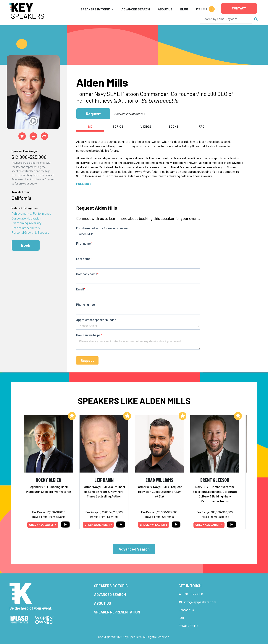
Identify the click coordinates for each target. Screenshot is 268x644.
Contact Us (186, 610)
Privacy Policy (188, 626)
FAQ (181, 618)
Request (93, 114)
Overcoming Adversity (26, 223)
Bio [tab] (90, 126)
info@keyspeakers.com (200, 602)
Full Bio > (84, 184)
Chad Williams (159, 480)
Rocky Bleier (49, 480)
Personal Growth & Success (30, 232)
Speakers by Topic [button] (95, 9)
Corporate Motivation (26, 218)
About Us (165, 9)
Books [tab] (174, 126)
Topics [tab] (118, 126)
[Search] (226, 19)
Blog (184, 9)
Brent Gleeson (215, 480)
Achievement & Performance (31, 213)
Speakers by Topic (111, 586)
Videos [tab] (146, 126)
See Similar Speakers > (130, 114)
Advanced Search (136, 9)
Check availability (43, 525)
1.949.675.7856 (193, 594)
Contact (239, 8)
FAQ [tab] (201, 126)
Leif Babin (104, 480)
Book (26, 245)
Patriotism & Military (26, 228)
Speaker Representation (117, 612)
